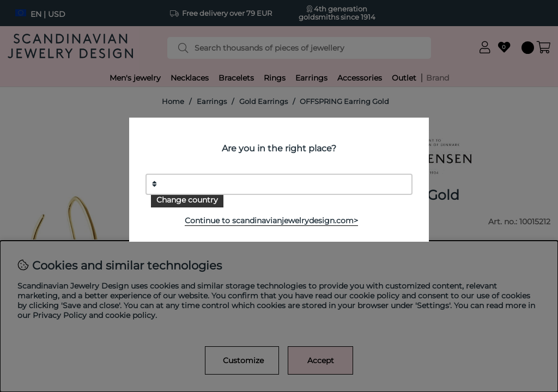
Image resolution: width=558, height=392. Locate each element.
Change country (187, 200)
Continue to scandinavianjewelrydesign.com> (271, 220)
